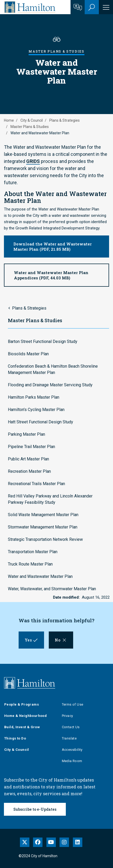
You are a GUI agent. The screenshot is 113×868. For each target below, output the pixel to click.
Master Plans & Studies (30, 127)
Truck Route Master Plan (30, 564)
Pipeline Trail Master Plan (31, 447)
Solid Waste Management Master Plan (43, 515)
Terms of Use (73, 704)
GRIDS (33, 161)
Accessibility (72, 750)
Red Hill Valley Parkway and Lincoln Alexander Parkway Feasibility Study (50, 499)
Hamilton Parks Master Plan (34, 397)
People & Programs (21, 704)
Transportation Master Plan (33, 552)
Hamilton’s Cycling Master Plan (36, 410)
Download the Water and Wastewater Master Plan (53, 246)
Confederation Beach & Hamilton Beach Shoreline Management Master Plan (53, 369)
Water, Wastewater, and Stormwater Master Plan (52, 589)
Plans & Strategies (64, 120)
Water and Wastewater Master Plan (40, 576)
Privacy (68, 716)
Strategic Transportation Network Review (45, 539)
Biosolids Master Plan (28, 354)
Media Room (72, 761)
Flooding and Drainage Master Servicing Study (50, 385)
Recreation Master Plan (29, 471)
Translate (69, 738)
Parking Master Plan (26, 434)
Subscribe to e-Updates (35, 809)
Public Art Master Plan (28, 459)
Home (9, 120)
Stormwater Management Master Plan (43, 527)
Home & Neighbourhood (25, 716)
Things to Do (15, 738)
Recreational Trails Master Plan (36, 484)
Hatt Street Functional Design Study (41, 422)
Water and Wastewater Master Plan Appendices (51, 275)
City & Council (32, 120)
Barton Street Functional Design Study (43, 341)
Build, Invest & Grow (22, 727)
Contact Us (71, 727)
